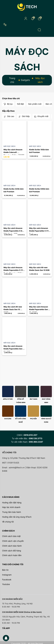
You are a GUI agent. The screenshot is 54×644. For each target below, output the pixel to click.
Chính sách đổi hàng (12, 551)
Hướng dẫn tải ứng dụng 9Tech (17, 517)
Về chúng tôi (8, 522)
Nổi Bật (20, 104)
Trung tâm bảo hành (12, 512)
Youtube (6, 584)
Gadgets (25, 80)
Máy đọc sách (9, 146)
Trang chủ (12, 80)
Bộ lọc (8, 104)
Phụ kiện (33, 419)
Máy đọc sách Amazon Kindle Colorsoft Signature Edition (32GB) (14, 152)
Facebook (7, 580)
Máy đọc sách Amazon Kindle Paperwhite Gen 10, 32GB (39, 309)
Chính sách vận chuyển (13, 541)
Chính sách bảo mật (11, 536)
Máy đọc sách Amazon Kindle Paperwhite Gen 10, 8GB (13, 349)
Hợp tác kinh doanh (11, 507)
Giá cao (9, 116)
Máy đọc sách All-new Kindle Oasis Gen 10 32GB (13, 309)
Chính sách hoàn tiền (12, 555)
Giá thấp (24, 116)
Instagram (7, 575)
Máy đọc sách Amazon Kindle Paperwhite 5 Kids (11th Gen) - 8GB (14, 231)
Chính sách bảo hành (12, 546)
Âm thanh (33, 399)
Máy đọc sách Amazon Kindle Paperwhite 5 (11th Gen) (40, 231)
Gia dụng (8, 419)
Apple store (8, 399)
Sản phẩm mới (35, 104)
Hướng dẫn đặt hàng (12, 503)
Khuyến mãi (41, 116)
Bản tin (5, 570)
